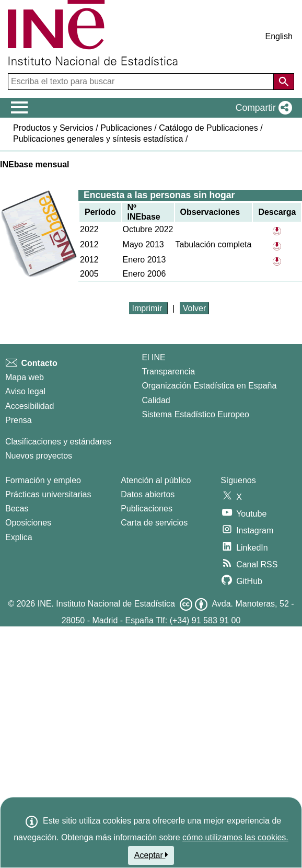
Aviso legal (25, 391)
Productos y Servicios (53, 128)
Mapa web (25, 377)
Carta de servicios (154, 523)
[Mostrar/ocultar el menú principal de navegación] (20, 108)
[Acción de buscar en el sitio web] (284, 82)
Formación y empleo (43, 480)
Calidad (156, 400)
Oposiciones (28, 523)
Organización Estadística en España (209, 386)
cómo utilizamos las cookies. (235, 837)
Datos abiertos (148, 494)
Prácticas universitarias (48, 494)
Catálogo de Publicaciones (208, 128)
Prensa (19, 420)
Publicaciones (126, 128)
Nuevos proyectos (39, 456)
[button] (262, 108)
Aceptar (151, 855)
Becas (17, 509)
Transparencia (168, 372)
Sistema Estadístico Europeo (195, 414)
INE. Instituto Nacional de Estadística (106, 604)
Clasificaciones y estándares (58, 442)
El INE (153, 357)
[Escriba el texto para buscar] (142, 82)
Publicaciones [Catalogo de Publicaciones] (147, 509)
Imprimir (148, 308)
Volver (194, 308)
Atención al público (156, 480)
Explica (19, 537)
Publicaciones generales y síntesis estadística (98, 139)
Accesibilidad (30, 406)
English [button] (279, 36)
